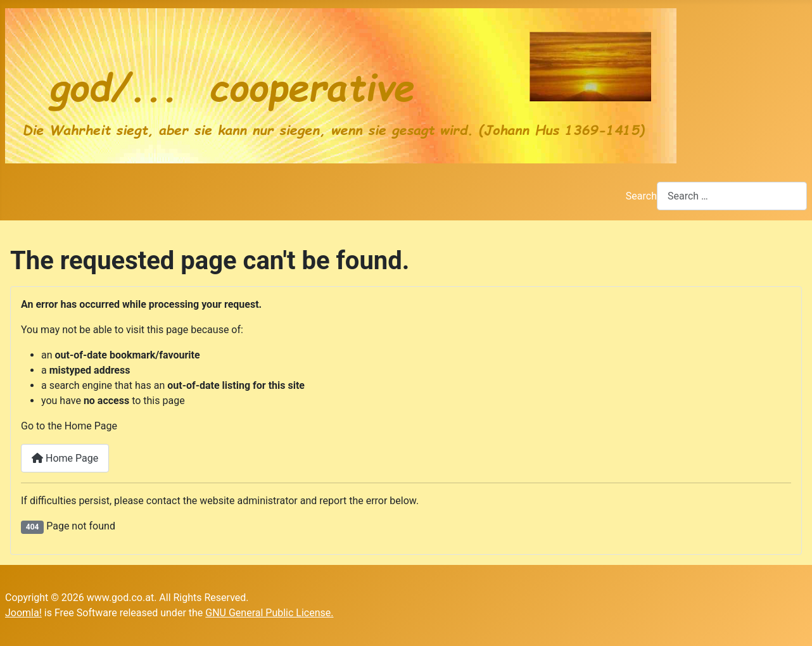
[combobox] (732, 196)
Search (641, 196)
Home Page (65, 458)
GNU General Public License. (269, 613)
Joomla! (23, 613)
